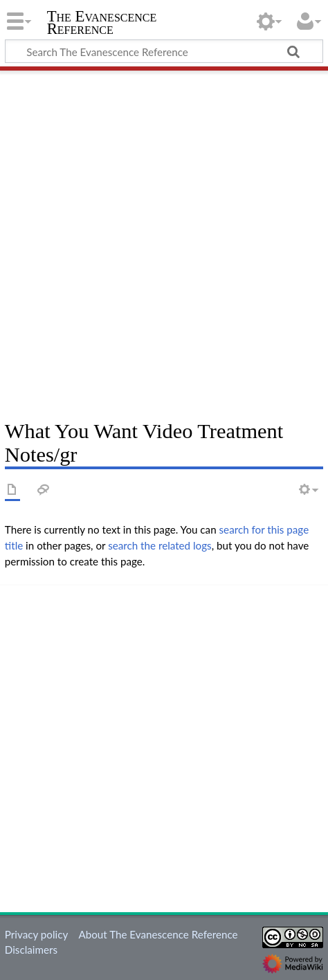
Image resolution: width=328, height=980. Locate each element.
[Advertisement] (164, 240)
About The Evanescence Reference (158, 934)
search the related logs (160, 545)
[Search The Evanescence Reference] (164, 51)
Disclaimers (31, 950)
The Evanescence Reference (102, 24)
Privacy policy (36, 934)
